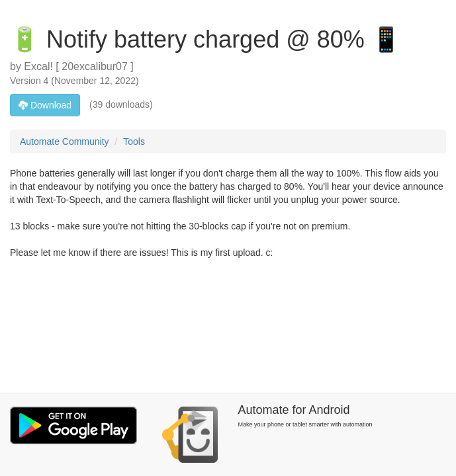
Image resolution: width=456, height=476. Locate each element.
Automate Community (65, 141)
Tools (134, 141)
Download (45, 105)
